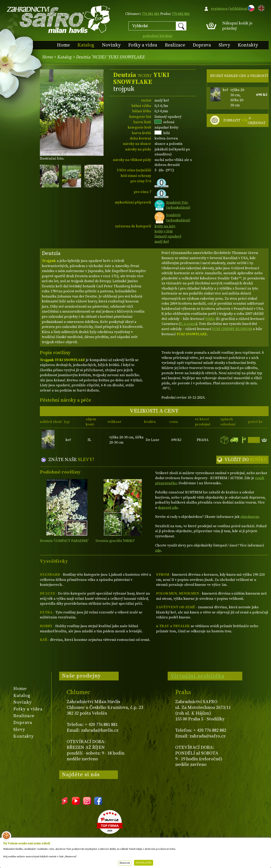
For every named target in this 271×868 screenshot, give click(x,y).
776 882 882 (181, 14)
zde (158, 551)
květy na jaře (165, 226)
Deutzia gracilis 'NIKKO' (115, 541)
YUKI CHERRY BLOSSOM (232, 329)
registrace (219, 9)
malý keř (162, 242)
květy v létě (164, 231)
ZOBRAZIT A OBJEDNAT (244, 121)
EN (260, 7)
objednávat (249, 517)
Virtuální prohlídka (198, 676)
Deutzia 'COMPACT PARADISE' (64, 541)
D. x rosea (188, 324)
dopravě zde (168, 508)
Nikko (210, 319)
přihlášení (239, 9)
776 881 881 (151, 14)
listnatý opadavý (168, 236)
